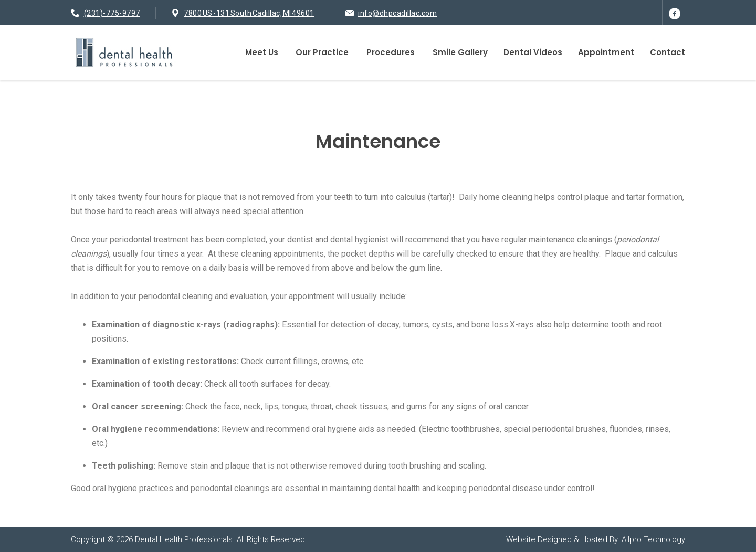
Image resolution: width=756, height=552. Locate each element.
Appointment (606, 52)
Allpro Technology (653, 539)
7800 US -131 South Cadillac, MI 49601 (249, 13)
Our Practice (322, 52)
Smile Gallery (460, 52)
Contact (668, 52)
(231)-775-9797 (112, 13)
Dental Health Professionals (184, 539)
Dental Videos (533, 52)
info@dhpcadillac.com (397, 13)
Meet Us (262, 52)
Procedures (391, 52)
